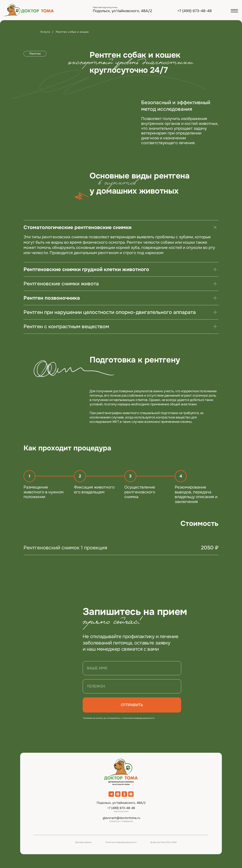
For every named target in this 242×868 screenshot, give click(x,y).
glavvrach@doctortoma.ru (121, 818)
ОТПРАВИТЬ (132, 705)
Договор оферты (84, 842)
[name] (132, 668)
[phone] (132, 686)
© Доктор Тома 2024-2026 (163, 842)
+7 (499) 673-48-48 (195, 11)
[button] (234, 11)
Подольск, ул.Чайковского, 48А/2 (122, 11)
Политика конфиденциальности (121, 842)
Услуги (45, 32)
